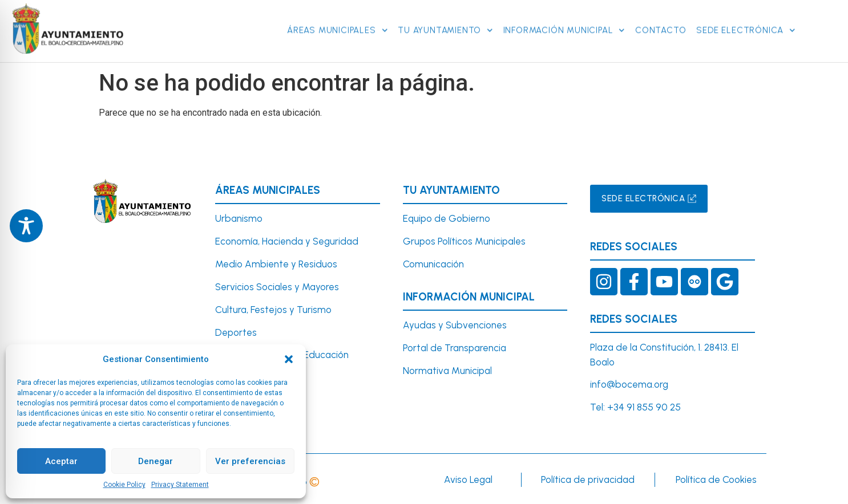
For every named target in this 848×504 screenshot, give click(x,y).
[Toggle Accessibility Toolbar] (26, 226)
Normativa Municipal (447, 371)
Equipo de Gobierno (447, 218)
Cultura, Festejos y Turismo (273, 310)
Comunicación (433, 264)
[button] (289, 359)
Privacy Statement (180, 485)
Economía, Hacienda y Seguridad (287, 241)
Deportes (236, 332)
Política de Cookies (716, 479)
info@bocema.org (629, 384)
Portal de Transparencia (455, 348)
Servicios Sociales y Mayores (277, 287)
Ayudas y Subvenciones (455, 325)
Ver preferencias (250, 461)
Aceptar (61, 461)
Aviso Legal (468, 479)
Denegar (156, 461)
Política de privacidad (588, 479)
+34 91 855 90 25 (644, 407)
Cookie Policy (124, 485)
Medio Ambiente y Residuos (276, 264)
